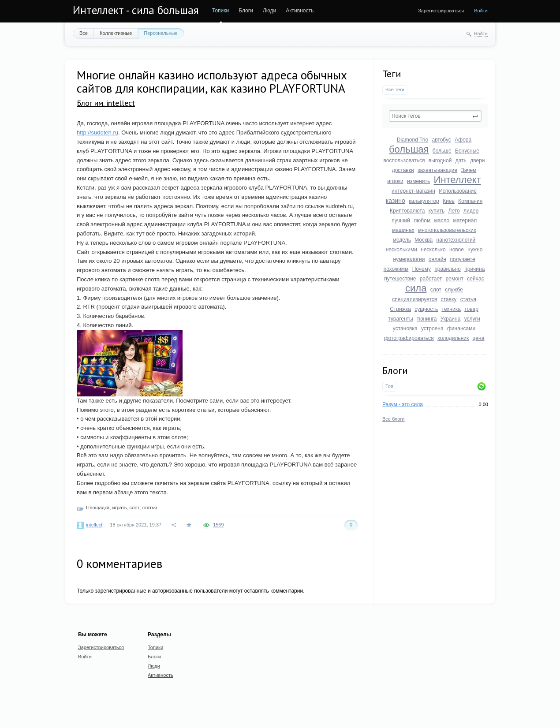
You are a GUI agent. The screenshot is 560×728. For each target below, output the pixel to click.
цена (479, 338)
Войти (481, 11)
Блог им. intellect (106, 103)
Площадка (98, 508)
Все (84, 33)
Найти (481, 34)
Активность (300, 11)
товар (471, 309)
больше (442, 151)
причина (474, 269)
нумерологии (409, 259)
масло (442, 220)
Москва (424, 240)
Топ (389, 386)
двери (477, 161)
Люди (269, 11)
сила (416, 288)
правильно (447, 269)
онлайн (437, 259)
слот (436, 290)
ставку (449, 299)
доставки (403, 170)
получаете (462, 259)
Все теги (395, 90)
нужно (475, 250)
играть (120, 508)
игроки (395, 181)
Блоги (246, 11)
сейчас (475, 279)
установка (405, 329)
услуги (472, 319)
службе (454, 290)
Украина (451, 319)
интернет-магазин (413, 191)
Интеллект (457, 180)
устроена (432, 329)
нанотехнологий (456, 240)
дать (461, 161)
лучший (401, 220)
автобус (442, 140)
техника (451, 309)
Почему (422, 269)
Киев (449, 201)
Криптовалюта (407, 211)
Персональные (161, 33)
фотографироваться (409, 338)
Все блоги (394, 419)
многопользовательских (447, 230)
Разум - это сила (403, 404)
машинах (403, 230)
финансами (461, 329)
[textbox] (435, 116)
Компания (470, 201)
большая (409, 149)
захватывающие (437, 170)
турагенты (400, 319)
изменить (418, 181)
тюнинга (427, 319)
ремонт (455, 279)
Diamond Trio (413, 140)
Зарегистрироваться (441, 11)
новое (457, 250)
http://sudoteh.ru (97, 133)
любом (422, 220)
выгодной (440, 161)
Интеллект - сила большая (136, 10)
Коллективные (116, 33)
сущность (426, 309)
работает (431, 279)
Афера (463, 140)
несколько (433, 250)
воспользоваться (404, 161)
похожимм (396, 269)
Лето (454, 211)
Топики (220, 11)
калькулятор (424, 201)
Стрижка (400, 309)
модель (402, 240)
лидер (471, 211)
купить (437, 211)
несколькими (401, 250)
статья (468, 299)
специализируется (414, 299)
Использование (458, 191)
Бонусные (467, 151)
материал (465, 220)
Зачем (469, 170)
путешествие (400, 279)
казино (396, 201)
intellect (94, 525)
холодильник (453, 338)
